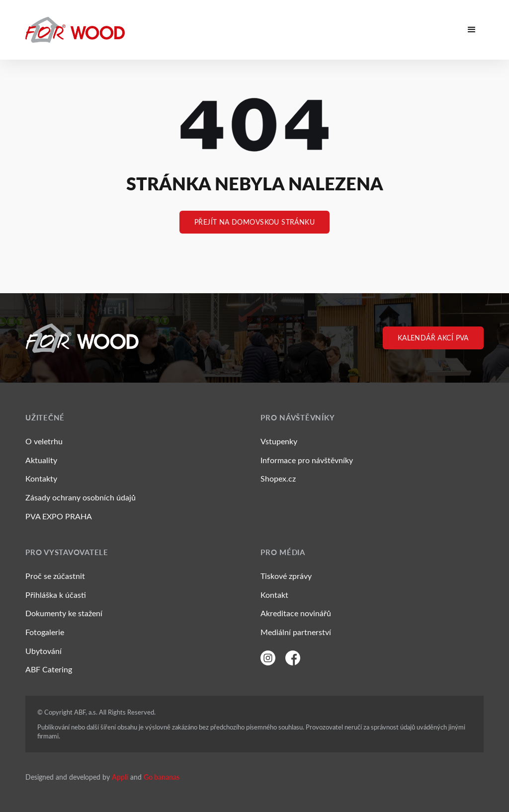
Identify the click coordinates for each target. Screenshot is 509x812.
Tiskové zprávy (286, 576)
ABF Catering (49, 669)
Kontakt (274, 595)
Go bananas (162, 777)
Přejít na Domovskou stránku (254, 222)
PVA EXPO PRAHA (59, 516)
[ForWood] (75, 30)
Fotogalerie (45, 632)
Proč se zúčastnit (55, 576)
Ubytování (43, 651)
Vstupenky (279, 441)
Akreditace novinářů (296, 613)
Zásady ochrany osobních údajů (81, 497)
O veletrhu (44, 441)
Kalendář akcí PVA (433, 338)
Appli (120, 777)
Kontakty (41, 478)
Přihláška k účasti (56, 595)
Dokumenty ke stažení (64, 613)
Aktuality (41, 460)
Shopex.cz (278, 478)
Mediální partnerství (296, 632)
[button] (472, 30)
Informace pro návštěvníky (307, 460)
